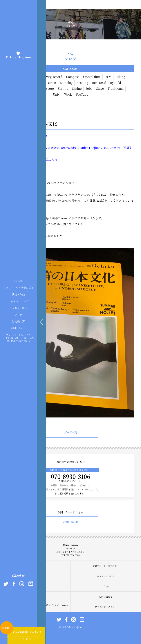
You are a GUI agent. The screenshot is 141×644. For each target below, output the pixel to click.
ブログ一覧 (70, 432)
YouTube (82, 94)
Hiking (120, 77)
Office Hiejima (90, 148)
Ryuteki (115, 83)
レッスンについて (18, 301)
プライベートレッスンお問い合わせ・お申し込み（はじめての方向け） (18, 338)
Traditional (116, 89)
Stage (100, 89)
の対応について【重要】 (117, 148)
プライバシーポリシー (106, 607)
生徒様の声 (18, 321)
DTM (108, 77)
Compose (73, 77)
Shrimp (63, 89)
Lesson (51, 83)
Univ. (57, 94)
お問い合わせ (18, 328)
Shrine (77, 89)
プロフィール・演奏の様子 (18, 288)
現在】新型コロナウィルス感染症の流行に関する (48, 148)
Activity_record (51, 77)
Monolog (66, 83)
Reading (82, 83)
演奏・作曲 (18, 294)
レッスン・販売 (18, 308)
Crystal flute (92, 77)
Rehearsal (99, 83)
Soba (89, 89)
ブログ (18, 315)
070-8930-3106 (70, 476)
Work (68, 94)
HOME (18, 281)
